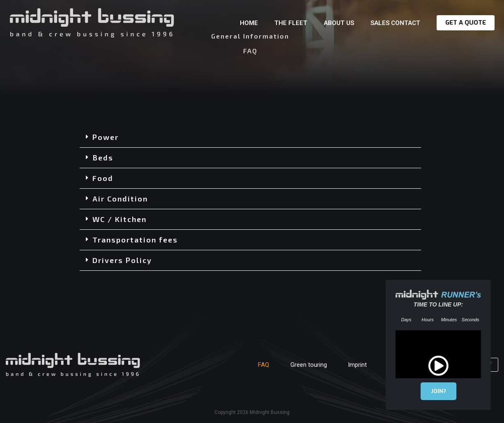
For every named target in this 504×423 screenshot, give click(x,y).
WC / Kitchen (120, 219)
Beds (103, 158)
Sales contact (395, 23)
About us (339, 23)
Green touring (299, 365)
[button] (251, 137)
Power (106, 137)
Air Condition (120, 199)
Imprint (352, 365)
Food (103, 178)
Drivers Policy (122, 260)
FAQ (251, 365)
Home (249, 23)
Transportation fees (135, 240)
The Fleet (291, 23)
